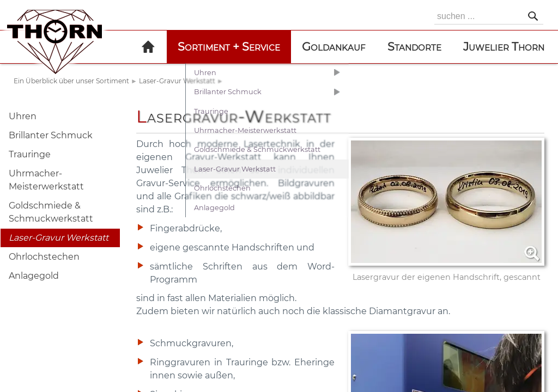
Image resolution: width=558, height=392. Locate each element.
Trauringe (30, 154)
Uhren (23, 116)
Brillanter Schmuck (51, 135)
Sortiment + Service (229, 47)
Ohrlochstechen (44, 257)
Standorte (414, 47)
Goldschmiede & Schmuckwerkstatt (51, 212)
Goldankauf (334, 47)
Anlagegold (34, 276)
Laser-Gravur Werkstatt (177, 81)
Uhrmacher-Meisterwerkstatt (46, 180)
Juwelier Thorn (504, 47)
